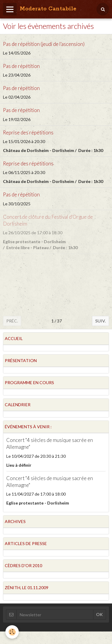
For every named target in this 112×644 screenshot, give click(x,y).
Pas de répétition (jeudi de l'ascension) (44, 44)
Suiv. (101, 321)
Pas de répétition (21, 66)
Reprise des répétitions (28, 132)
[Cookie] (12, 632)
